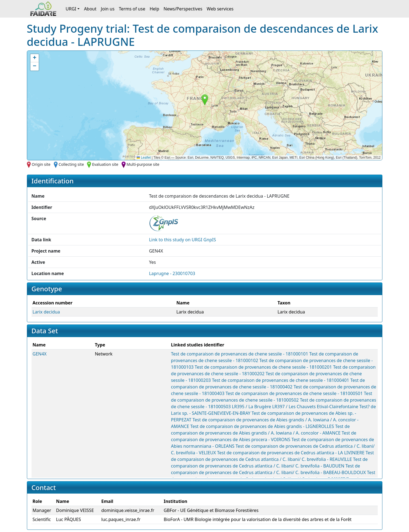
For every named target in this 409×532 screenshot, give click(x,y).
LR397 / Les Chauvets (294, 407)
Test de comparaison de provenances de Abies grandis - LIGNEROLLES (262, 426)
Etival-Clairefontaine (338, 407)
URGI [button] (71, 9)
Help (154, 9)
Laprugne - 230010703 (172, 273)
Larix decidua (46, 312)
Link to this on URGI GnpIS (182, 240)
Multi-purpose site (143, 164)
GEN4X (40, 354)
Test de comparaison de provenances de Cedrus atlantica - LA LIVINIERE (291, 453)
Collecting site (71, 164)
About (90, 9)
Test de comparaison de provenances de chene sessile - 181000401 (281, 380)
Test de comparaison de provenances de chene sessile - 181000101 (239, 354)
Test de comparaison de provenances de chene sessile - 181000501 (294, 393)
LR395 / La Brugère (251, 407)
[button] (205, 100)
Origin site (41, 164)
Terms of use (132, 9)
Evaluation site (105, 164)
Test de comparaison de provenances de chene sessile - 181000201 (263, 367)
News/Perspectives (183, 9)
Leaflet (144, 158)
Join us (108, 9)
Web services (220, 9)
